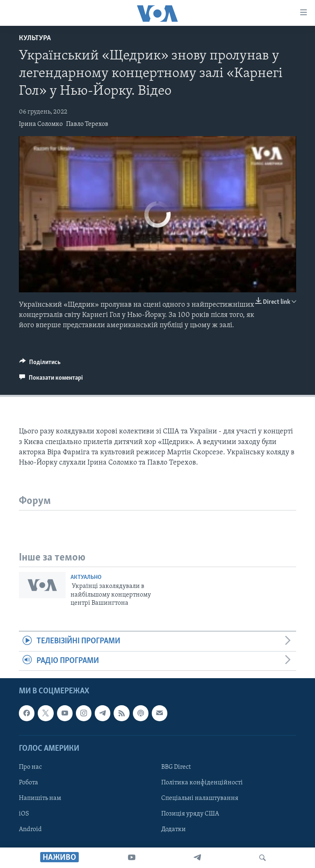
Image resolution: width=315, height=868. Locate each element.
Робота (29, 783)
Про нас (30, 767)
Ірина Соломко (41, 124)
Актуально (86, 578)
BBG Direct (176, 767)
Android (30, 829)
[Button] (40, 364)
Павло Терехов (87, 124)
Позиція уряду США (190, 814)
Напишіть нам (40, 798)
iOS (24, 814)
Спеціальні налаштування (200, 798)
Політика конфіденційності (202, 783)
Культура (35, 38)
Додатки (173, 829)
